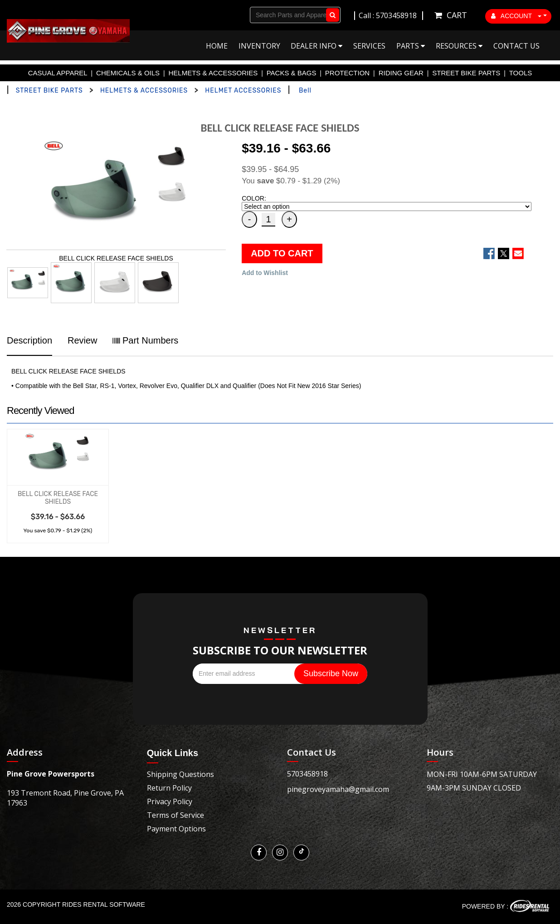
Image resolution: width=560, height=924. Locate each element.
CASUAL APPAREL (58, 73)
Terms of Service (175, 815)
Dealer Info (317, 46)
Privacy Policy (170, 801)
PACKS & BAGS (292, 73)
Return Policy (169, 788)
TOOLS (521, 73)
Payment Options (176, 829)
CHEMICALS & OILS (128, 73)
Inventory (259, 46)
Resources (459, 46)
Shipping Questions (180, 774)
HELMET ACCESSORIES (243, 91)
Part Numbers (145, 340)
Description (29, 340)
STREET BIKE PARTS (466, 73)
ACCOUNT (516, 16)
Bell (305, 91)
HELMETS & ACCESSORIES (213, 73)
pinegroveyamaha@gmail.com (338, 789)
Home (217, 46)
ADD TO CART (282, 253)
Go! (331, 15)
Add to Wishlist (265, 273)
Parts (411, 46)
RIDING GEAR (401, 73)
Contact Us (516, 46)
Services (369, 46)
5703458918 (307, 774)
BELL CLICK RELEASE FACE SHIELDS (58, 498)
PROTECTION (347, 73)
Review (83, 340)
